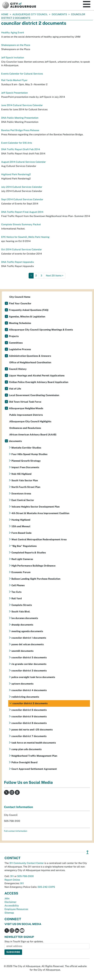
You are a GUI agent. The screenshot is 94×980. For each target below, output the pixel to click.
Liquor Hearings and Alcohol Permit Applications (37, 376)
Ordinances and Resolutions (25, 428)
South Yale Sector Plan (25, 480)
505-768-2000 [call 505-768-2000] (25, 876)
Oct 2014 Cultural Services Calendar (22, 250)
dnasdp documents (22, 625)
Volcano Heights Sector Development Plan (35, 507)
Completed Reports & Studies (29, 553)
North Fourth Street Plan (26, 487)
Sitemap (9, 913)
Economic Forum (21, 572)
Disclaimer (10, 902)
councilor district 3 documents (29, 671)
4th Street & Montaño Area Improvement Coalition (40, 513)
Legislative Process (20, 349)
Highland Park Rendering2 (16, 174)
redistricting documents (25, 697)
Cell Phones (18, 585)
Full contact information (16, 831)
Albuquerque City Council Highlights (30, 421)
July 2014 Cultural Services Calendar (22, 187)
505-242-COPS (46, 887)
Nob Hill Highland (21, 474)
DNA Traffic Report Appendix (18, 262)
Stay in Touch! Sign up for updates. (24, 941)
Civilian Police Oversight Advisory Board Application (39, 382)
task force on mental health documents (34, 743)
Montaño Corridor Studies (26, 448)
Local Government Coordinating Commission (34, 395)
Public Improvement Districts (26, 415)
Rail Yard (17, 598)
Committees (16, 343)
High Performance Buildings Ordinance (33, 566)
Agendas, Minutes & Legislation (27, 317)
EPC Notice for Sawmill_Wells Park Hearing (25, 237)
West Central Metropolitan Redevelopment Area (39, 539)
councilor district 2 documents (30, 703)
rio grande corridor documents (29, 664)
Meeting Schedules (20, 323)
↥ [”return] (87, 852)
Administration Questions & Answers (30, 356)
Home (5, 14)
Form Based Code (21, 533)
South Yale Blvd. (21, 612)
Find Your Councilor (20, 303)
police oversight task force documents (33, 677)
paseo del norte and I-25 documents (32, 730)
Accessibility (12, 906)
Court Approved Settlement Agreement (34, 769)
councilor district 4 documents (29, 690)
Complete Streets (22, 605)
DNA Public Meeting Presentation (20, 118)
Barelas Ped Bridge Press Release (20, 130)
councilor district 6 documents (29, 710)
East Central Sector (23, 500)
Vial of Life (15, 389)
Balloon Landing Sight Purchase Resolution (36, 579)
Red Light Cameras (22, 559)
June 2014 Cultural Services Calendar (22, 105)
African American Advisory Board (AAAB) (33, 435)
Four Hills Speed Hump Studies (29, 454)
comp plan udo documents (26, 749)
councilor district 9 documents (29, 716)
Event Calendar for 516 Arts (17, 143)
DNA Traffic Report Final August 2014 (22, 212)
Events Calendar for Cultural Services (22, 74)
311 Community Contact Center (27, 863)
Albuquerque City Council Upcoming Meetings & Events (41, 330)
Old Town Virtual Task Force (25, 402)
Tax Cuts (16, 592)
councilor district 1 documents (29, 638)
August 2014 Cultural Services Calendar (23, 162)
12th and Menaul (21, 526)
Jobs (7, 898)
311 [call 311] (12, 876)
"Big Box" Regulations (24, 546)
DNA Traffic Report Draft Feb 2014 (21, 149)
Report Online (12, 880)
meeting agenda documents (27, 631)
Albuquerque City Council (30, 14)
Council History (18, 369)
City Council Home (20, 297)
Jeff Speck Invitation (13, 58)
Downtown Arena (21, 494)
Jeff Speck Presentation (14, 93)
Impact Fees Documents (25, 467)
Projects (14, 336)
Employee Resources (16, 909)
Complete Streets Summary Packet (21, 224)
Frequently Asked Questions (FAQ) (29, 310)
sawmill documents (22, 651)
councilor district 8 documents (29, 723)
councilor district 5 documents (29, 657)
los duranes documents (25, 618)
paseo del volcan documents (28, 644)
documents (59, 14)
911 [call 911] (22, 883)
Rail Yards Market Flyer (14, 80)
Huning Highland (21, 520)
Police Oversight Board (24, 762)
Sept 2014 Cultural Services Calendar (22, 199)
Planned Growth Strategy (26, 461)
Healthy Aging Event (13, 33)
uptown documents (22, 684)
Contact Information (19, 807)
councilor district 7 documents (29, 736)
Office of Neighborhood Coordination (30, 362)
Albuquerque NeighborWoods (26, 408)
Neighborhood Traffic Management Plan (34, 756)
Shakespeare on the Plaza (16, 45)
